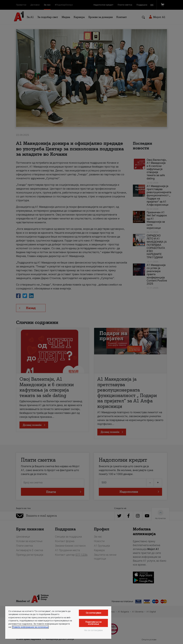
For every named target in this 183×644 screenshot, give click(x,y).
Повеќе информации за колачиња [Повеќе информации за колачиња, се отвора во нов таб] (30, 627)
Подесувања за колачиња (94, 623)
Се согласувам (94, 613)
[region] (58, 623)
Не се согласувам (93, 630)
